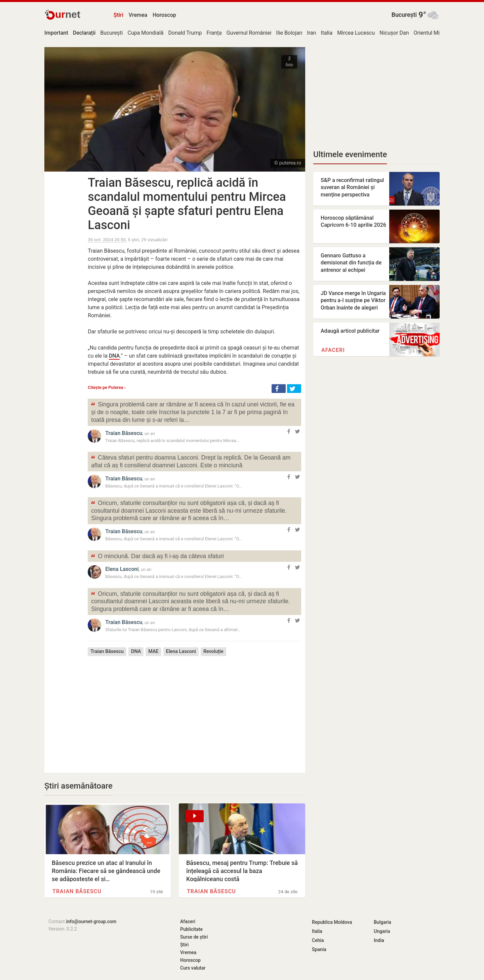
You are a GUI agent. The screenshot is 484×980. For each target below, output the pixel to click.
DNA (114, 356)
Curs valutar (193, 968)
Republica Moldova (332, 922)
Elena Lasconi (122, 569)
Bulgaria (382, 922)
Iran (311, 33)
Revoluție (213, 651)
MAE (153, 651)
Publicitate (191, 929)
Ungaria (382, 931)
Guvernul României (249, 33)
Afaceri (333, 350)
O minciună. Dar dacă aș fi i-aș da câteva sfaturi (157, 557)
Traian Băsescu (124, 433)
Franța (214, 33)
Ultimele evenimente (350, 154)
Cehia (318, 940)
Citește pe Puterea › (107, 387)
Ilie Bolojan (289, 33)
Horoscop (164, 15)
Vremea (138, 15)
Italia (327, 33)
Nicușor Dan (394, 33)
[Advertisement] (194, 710)
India (379, 940)
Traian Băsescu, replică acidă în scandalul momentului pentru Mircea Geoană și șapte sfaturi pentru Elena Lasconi (187, 204)
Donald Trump (185, 33)
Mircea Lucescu (356, 33)
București (404, 15)
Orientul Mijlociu (433, 33)
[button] (279, 389)
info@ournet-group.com (91, 921)
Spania (319, 949)
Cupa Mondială (145, 33)
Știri (118, 15)
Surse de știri (194, 937)
